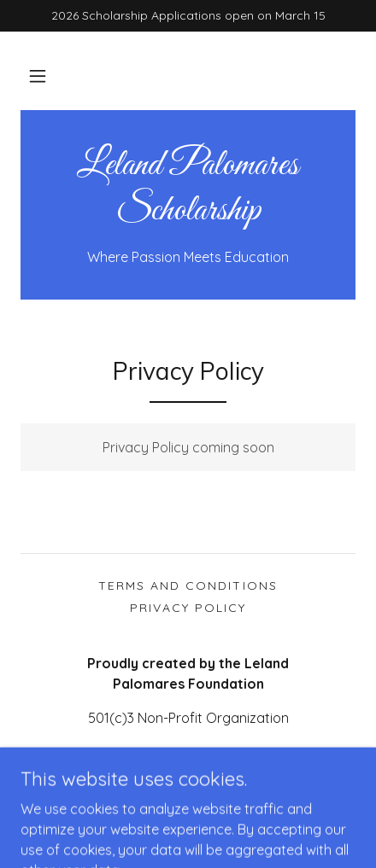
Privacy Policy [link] (188, 608)
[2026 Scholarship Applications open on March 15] (188, 16)
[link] (188, 189)
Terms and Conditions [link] (188, 585)
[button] (38, 76)
